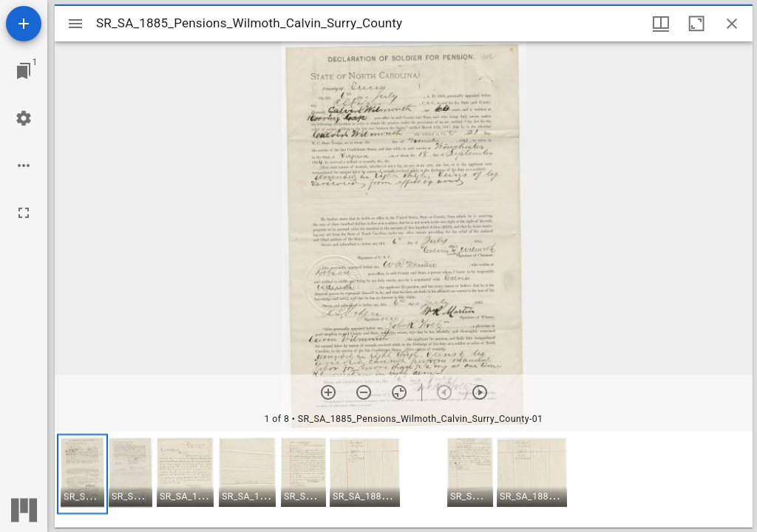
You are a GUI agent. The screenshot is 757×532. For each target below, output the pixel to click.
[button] (82, 474)
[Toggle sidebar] (75, 24)
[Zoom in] (328, 392)
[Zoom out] (364, 392)
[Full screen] (24, 213)
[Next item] (480, 392)
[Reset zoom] (399, 392)
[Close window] (732, 24)
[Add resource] (24, 24)
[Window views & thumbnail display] (661, 24)
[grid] (404, 480)
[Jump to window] (24, 71)
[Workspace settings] (24, 118)
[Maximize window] (696, 24)
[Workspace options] (24, 166)
